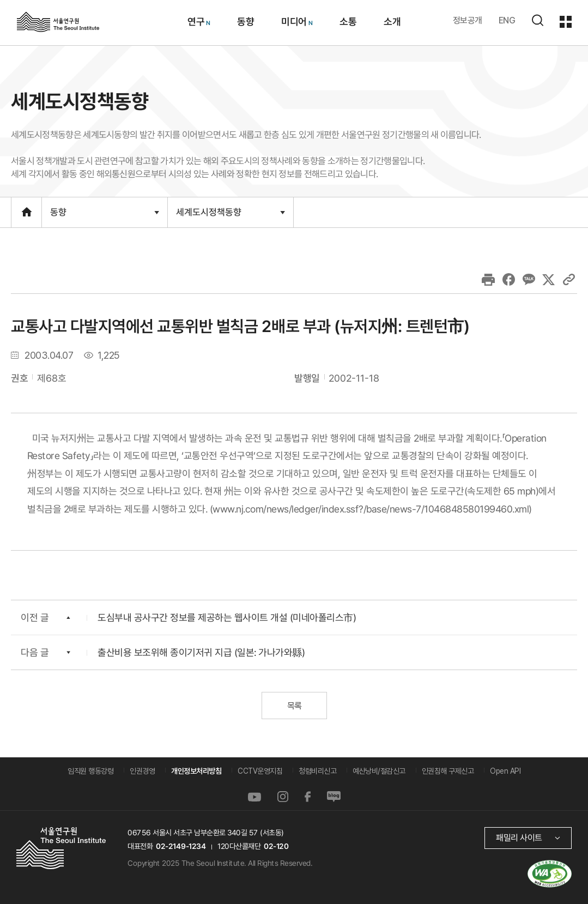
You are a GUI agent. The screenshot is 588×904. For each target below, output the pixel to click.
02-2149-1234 (181, 846)
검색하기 (537, 20)
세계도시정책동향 (230, 216)
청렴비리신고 (317, 771)
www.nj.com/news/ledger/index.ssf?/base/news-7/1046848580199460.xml (371, 508)
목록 (294, 706)
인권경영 (142, 771)
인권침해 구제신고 (448, 771)
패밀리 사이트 (519, 838)
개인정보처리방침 (196, 771)
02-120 (276, 846)
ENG (507, 20)
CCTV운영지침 (260, 771)
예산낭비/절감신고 (379, 771)
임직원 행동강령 (90, 771)
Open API (505, 771)
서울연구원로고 (58, 21)
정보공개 (468, 20)
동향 (104, 217)
